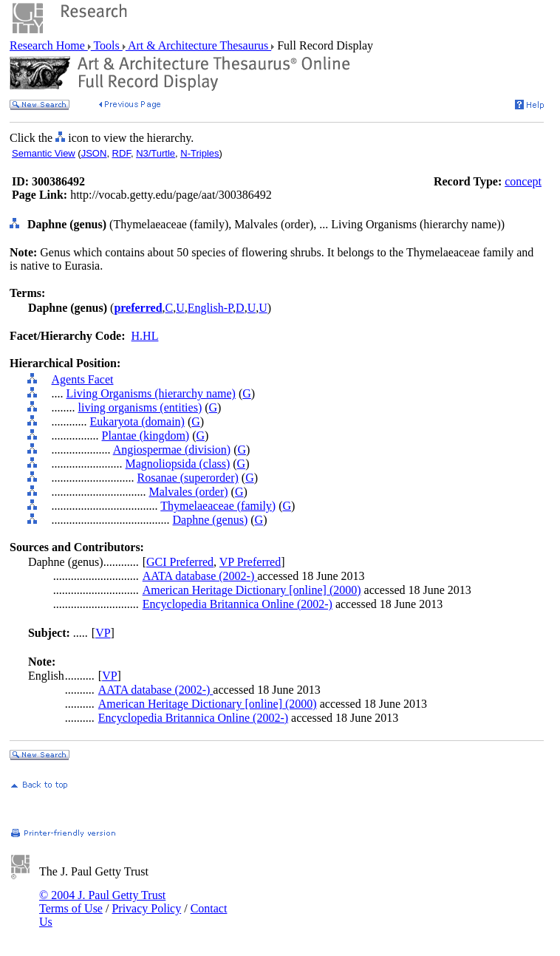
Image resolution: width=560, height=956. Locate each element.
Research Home (49, 45)
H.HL (145, 336)
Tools (107, 45)
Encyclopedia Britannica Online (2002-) (238, 604)
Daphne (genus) (211, 520)
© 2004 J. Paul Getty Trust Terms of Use (102, 902)
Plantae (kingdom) (146, 436)
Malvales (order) (189, 492)
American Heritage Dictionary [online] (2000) (252, 590)
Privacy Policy (146, 908)
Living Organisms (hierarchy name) (151, 393)
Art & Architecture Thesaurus (198, 45)
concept (523, 181)
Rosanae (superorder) (188, 478)
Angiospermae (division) (172, 450)
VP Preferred (250, 562)
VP (103, 633)
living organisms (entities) (140, 407)
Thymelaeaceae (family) (218, 506)
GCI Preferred (180, 562)
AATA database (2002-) (200, 576)
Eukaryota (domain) (137, 421)
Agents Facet (83, 379)
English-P (210, 308)
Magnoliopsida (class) (178, 464)
